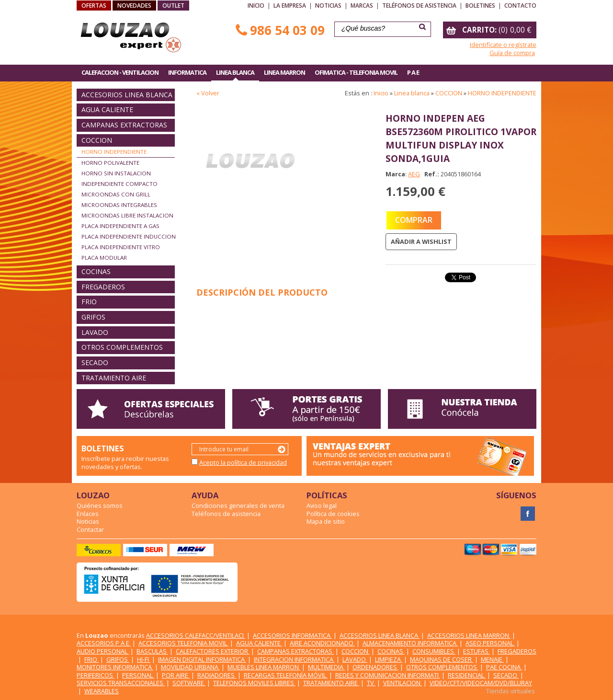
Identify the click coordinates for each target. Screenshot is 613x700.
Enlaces (88, 514)
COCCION (97, 140)
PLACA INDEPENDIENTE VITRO (121, 247)
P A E (413, 72)
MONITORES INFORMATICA (115, 667)
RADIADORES (217, 675)
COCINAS (96, 271)
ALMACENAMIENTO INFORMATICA (410, 643)
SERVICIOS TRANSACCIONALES (121, 683)
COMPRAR (414, 220)
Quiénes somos (100, 505)
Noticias (328, 6)
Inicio (256, 6)
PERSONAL (138, 675)
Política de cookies (333, 514)
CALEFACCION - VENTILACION (120, 72)
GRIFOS (93, 317)
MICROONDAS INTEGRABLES (119, 205)
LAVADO (95, 332)
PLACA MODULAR (104, 258)
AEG (414, 174)
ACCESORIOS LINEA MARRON (469, 635)
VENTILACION (403, 683)
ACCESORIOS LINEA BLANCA (127, 95)
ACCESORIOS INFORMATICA (292, 635)
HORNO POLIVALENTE (110, 163)
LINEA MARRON (284, 72)
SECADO (95, 362)
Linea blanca (412, 93)
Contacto (520, 6)
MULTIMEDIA (326, 667)
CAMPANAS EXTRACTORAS (124, 125)
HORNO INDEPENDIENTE (114, 152)
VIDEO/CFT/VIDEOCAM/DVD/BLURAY (481, 683)
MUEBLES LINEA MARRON (264, 667)
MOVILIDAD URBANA (190, 667)
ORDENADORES (375, 667)
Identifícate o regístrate (503, 45)
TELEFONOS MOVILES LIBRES (254, 683)
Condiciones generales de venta (238, 505)
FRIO (89, 302)
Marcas (362, 6)
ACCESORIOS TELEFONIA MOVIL (183, 643)
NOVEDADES (134, 6)
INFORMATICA (187, 72)
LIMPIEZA (389, 659)
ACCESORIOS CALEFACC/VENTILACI (196, 635)
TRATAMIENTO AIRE (114, 378)
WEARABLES (102, 691)
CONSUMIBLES (434, 651)
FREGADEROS (103, 287)
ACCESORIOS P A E (104, 643)
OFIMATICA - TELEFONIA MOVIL (356, 72)
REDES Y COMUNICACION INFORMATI (388, 675)
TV (371, 683)
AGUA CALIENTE (107, 109)
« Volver (208, 93)
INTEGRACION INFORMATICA (294, 659)
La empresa (290, 6)
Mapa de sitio (326, 521)
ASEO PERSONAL (490, 643)
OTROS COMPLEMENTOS (122, 347)
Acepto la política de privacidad (243, 462)
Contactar (90, 529)
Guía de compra (512, 53)
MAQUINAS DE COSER (442, 659)
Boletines (480, 6)
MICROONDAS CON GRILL (116, 194)
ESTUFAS (477, 651)
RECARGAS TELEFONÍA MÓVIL (286, 675)
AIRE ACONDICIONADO (322, 643)
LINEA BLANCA (235, 72)
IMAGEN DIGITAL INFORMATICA (202, 659)
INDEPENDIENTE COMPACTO (119, 184)
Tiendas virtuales (511, 691)
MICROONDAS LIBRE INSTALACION (127, 215)
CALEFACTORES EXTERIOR (213, 651)
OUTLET (173, 6)
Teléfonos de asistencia (419, 6)
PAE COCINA (504, 667)
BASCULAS (152, 651)
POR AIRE (176, 675)
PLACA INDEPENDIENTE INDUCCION (129, 236)
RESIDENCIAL (467, 675)
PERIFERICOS (96, 675)
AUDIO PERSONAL (103, 651)
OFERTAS (94, 6)
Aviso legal (322, 505)
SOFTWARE (189, 683)
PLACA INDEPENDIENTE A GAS (120, 226)
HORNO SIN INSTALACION (116, 173)
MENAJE (492, 659)
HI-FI (144, 659)
